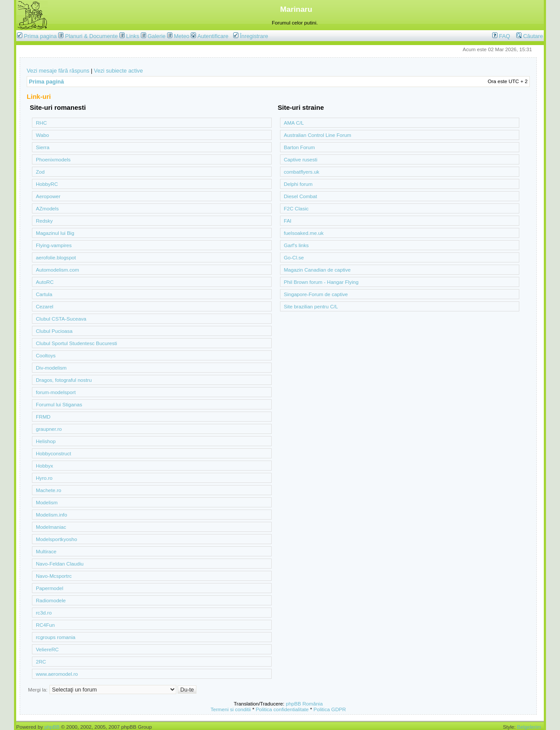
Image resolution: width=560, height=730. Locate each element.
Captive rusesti (301, 159)
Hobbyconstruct (54, 453)
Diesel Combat (301, 196)
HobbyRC (47, 184)
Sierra (43, 147)
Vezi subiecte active (119, 71)
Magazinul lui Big (55, 233)
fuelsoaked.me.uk (304, 233)
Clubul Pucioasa (54, 331)
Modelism (47, 502)
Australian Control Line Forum (318, 135)
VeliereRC (47, 649)
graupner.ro (49, 429)
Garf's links (296, 245)
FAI (288, 221)
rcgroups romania (56, 637)
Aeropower (48, 196)
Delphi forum (298, 184)
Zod (40, 172)
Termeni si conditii (231, 709)
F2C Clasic (296, 208)
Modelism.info (52, 515)
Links (133, 36)
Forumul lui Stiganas (59, 404)
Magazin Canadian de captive (317, 270)
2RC (41, 662)
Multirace (46, 551)
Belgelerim (529, 727)
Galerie (156, 36)
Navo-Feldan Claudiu (60, 564)
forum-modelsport (56, 392)
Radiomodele (51, 600)
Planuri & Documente (91, 36)
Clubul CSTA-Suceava (61, 319)
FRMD (43, 417)
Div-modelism (51, 368)
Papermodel (50, 588)
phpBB (52, 727)
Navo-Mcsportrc (54, 576)
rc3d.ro (44, 613)
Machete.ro (49, 490)
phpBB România (304, 704)
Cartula (44, 294)
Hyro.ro (44, 478)
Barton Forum (299, 147)
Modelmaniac (51, 527)
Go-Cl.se (294, 257)
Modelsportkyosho (56, 539)
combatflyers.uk (302, 172)
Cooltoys (46, 355)
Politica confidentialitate (282, 709)
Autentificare (210, 36)
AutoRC (45, 282)
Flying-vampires (54, 245)
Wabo (42, 135)
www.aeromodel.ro (57, 674)
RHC (41, 123)
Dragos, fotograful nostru (64, 380)
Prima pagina (40, 36)
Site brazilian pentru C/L (311, 306)
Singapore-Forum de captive (316, 294)
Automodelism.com (58, 270)
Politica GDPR (330, 709)
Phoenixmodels (53, 159)
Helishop (46, 441)
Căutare (530, 36)
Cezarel (45, 306)
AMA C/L (294, 123)
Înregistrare (251, 36)
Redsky (44, 221)
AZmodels (47, 208)
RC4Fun (45, 625)
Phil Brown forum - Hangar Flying (321, 282)
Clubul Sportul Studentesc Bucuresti (77, 343)
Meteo (181, 36)
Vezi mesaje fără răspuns (58, 71)
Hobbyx (44, 466)
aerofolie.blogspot (56, 257)
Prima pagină (46, 82)
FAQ (501, 36)
